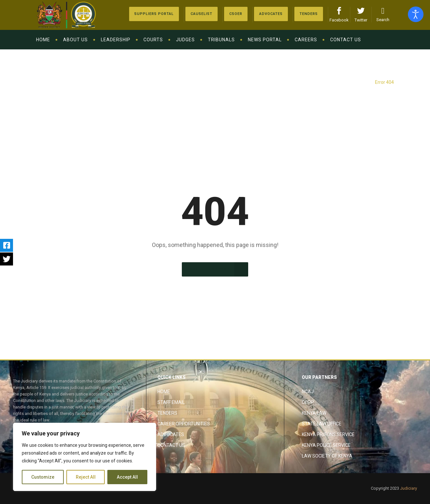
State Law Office (322, 424)
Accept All (127, 477)
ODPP (308, 402)
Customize (43, 477)
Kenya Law (314, 413)
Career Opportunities (184, 424)
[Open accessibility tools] (416, 14)
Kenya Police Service (326, 445)
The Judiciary (357, 82)
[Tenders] (309, 14)
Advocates (171, 434)
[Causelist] (202, 14)
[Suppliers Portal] (154, 14)
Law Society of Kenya (327, 456)
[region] (85, 457)
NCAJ (308, 392)
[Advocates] (236, 14)
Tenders (167, 413)
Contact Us (171, 445)
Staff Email (171, 402)
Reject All (86, 477)
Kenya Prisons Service (328, 434)
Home (164, 392)
